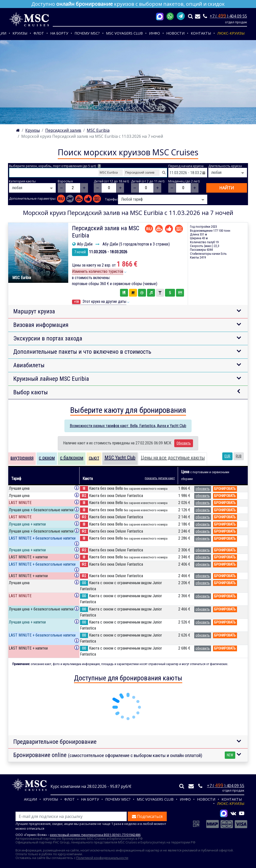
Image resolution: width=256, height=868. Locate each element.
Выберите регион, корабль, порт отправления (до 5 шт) (55, 166)
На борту (59, 33)
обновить (203, 489)
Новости (175, 33)
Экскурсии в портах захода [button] (48, 338)
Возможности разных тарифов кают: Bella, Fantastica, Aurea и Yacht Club (128, 426)
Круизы (20, 33)
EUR (227, 456)
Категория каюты (22, 181)
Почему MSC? (87, 33)
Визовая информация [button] (41, 325)
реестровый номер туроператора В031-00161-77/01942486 (95, 835)
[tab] (22, 459)
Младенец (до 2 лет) (184, 181)
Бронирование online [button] (124, 755)
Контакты (201, 33)
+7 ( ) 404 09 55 (228, 16)
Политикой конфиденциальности (102, 858)
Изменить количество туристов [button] (98, 271)
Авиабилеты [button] (29, 365)
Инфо (154, 33)
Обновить (184, 443)
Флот (39, 33)
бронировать (225, 489)
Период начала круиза (186, 166)
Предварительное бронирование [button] (55, 742)
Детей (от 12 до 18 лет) (111, 181)
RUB (239, 456)
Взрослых (65, 181)
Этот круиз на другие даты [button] (99, 302)
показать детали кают (160, 478)
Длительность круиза (225, 166)
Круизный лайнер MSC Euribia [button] (51, 379)
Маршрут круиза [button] (34, 311)
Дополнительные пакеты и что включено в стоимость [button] (82, 352)
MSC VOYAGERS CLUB (124, 33)
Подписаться (147, 816)
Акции (30, 799)
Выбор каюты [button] (30, 392)
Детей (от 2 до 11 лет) (148, 181)
